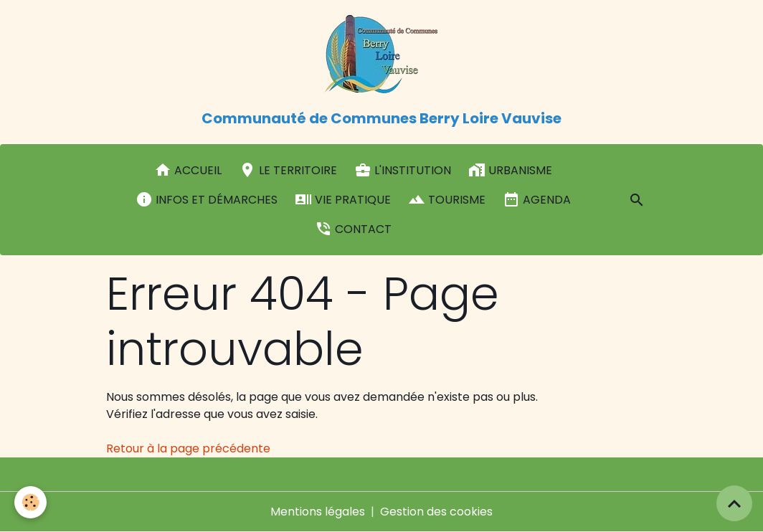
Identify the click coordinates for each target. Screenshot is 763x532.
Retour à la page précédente (188, 448)
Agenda (537, 199)
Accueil (188, 170)
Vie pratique (343, 199)
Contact (353, 229)
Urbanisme (510, 170)
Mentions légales (318, 512)
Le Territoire (288, 170)
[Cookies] (30, 502)
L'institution (403, 170)
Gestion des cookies (436, 512)
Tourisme (447, 199)
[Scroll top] (734, 503)
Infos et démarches (207, 199)
